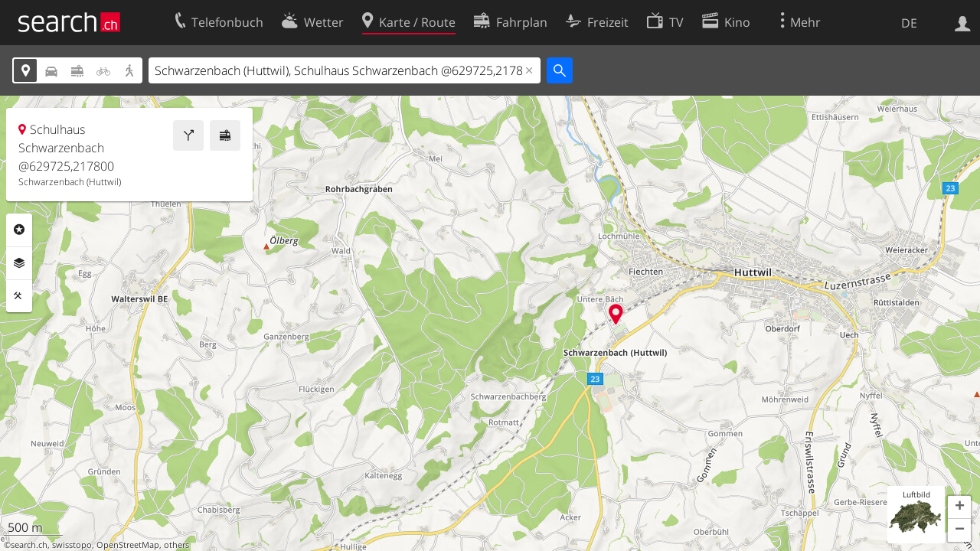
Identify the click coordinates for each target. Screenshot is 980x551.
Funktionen (19, 296)
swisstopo (72, 545)
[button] (959, 507)
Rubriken (19, 230)
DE (909, 23)
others (176, 545)
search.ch (29, 545)
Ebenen (19, 263)
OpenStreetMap (128, 545)
